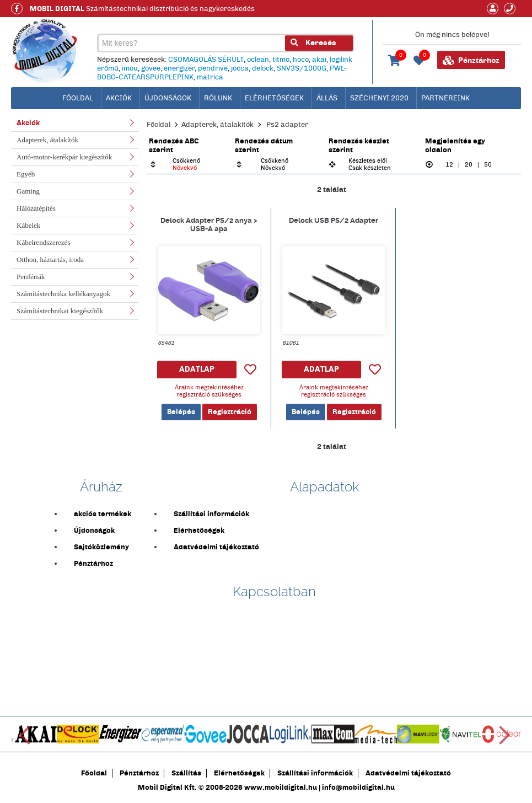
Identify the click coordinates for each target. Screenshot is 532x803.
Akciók (119, 98)
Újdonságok (168, 98)
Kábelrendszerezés (43, 242)
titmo (281, 60)
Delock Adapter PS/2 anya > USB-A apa (209, 224)
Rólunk (218, 98)
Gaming (28, 191)
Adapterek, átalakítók (47, 140)
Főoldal (158, 125)
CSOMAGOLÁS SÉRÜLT (206, 60)
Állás (327, 98)
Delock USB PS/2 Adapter (334, 220)
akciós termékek (103, 514)
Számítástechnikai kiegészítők (60, 311)
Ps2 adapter (287, 125)
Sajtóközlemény (101, 547)
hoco (301, 60)
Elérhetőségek (274, 98)
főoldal (78, 98)
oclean (258, 60)
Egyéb (26, 174)
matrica (210, 77)
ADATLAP (197, 369)
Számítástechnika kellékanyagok (63, 294)
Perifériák (31, 277)
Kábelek (28, 225)
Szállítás (186, 773)
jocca (240, 68)
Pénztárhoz (471, 61)
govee (151, 68)
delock (263, 68)
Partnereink (445, 98)
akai (319, 60)
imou (130, 68)
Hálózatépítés (36, 208)
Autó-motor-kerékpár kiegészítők (64, 157)
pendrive (213, 68)
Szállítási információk (211, 514)
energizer (179, 68)
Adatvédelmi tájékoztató (216, 547)
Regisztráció (230, 412)
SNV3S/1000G (302, 68)
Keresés (313, 43)
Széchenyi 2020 (379, 98)
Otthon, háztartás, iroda (50, 259)
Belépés (181, 412)
